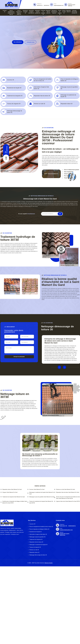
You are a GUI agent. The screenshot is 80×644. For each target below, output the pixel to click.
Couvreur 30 (32, 524)
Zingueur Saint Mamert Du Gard (10, 492)
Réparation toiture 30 (34, 552)
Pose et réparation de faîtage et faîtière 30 (39, 529)
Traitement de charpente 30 (36, 539)
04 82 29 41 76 (40, 5)
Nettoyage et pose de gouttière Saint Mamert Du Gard (42, 497)
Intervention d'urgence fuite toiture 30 (31, 12)
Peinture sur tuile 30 (64, 12)
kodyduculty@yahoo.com (59, 5)
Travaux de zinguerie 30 (35, 547)
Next (64, 367)
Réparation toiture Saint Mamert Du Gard (12, 489)
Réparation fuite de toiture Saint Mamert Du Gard (68, 492)
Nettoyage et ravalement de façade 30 (54, 12)
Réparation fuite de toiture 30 (48, 12)
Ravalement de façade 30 (25, 12)
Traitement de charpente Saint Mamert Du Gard (14, 497)
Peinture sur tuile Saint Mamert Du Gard (65, 489)
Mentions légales (49, 563)
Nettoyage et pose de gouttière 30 (38, 12)
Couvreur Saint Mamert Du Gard (37, 489)
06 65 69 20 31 (47, 5)
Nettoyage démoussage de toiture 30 (74, 12)
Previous (59, 367)
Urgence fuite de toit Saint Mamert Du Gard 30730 (68, 501)
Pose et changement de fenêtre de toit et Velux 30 (41, 527)
